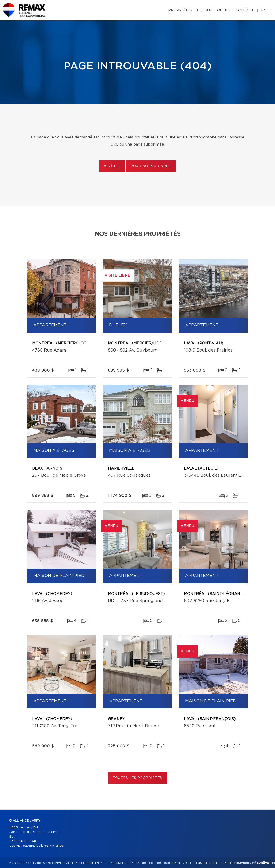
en (264, 10)
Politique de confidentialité (211, 863)
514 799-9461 (28, 841)
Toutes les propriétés (138, 778)
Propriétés (180, 10)
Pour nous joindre (151, 166)
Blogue (204, 10)
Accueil (112, 166)
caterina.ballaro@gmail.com (45, 846)
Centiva (262, 862)
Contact (245, 10)
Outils (224, 10)
